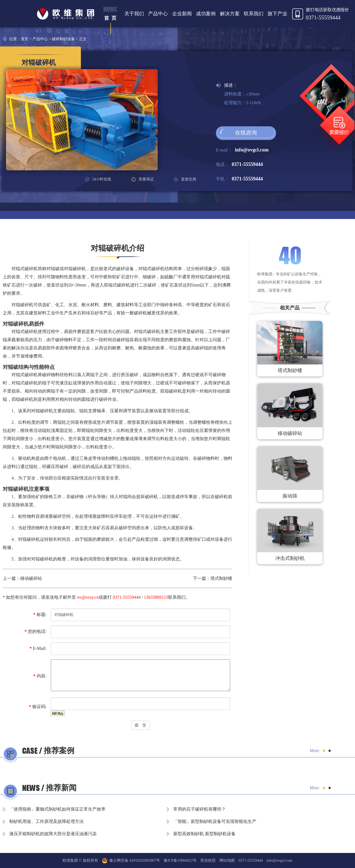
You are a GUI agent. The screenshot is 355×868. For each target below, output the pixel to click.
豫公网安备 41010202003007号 (131, 860)
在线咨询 (246, 133)
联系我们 (254, 14)
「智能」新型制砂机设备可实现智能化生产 (215, 821)
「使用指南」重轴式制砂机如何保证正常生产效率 (57, 809)
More (314, 751)
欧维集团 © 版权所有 (80, 860)
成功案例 (206, 14)
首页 (25, 39)
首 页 (110, 18)
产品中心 (158, 14)
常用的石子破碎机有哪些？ (199, 809)
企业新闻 (182, 14)
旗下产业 (277, 14)
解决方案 (230, 14)
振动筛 (290, 496)
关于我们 (134, 14)
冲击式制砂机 (290, 558)
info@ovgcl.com (252, 150)
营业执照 (208, 860)
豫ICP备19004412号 (180, 860)
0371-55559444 (247, 164)
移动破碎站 (31, 578)
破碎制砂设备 (63, 39)
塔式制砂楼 (221, 578)
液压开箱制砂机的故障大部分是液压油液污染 (53, 834)
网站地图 (227, 860)
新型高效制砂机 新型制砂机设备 (204, 834)
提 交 (140, 725)
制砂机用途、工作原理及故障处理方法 (46, 821)
